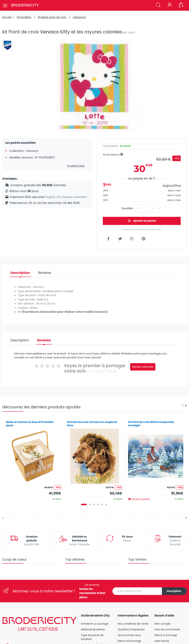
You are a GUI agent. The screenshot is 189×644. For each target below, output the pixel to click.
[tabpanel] (33, 459)
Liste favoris (162, 641)
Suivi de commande (167, 629)
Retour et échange (129, 641)
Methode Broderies (93, 629)
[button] (158, 5)
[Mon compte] (170, 5)
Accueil (7, 17)
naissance (79, 17)
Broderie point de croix (52, 17)
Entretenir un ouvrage (95, 624)
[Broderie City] (25, 5)
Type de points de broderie (92, 637)
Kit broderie (24, 17)
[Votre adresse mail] (137, 591)
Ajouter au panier (142, 221)
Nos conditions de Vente (133, 624)
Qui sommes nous (129, 635)
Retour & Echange (166, 635)
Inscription (174, 591)
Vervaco (50, 32)
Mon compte (163, 624)
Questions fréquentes (131, 629)
